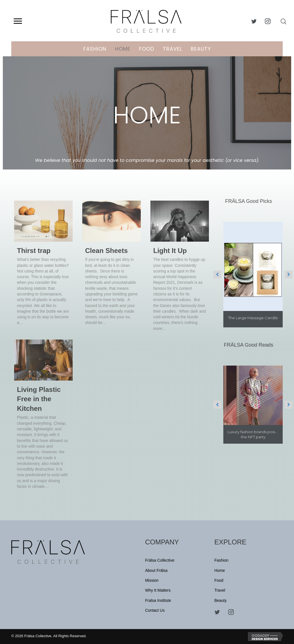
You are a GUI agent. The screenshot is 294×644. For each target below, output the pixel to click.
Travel (172, 49)
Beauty (201, 49)
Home (123, 49)
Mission (152, 580)
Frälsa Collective (160, 560)
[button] (18, 21)
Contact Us (155, 610)
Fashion (95, 49)
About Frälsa (156, 570)
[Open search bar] (284, 21)
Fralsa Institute (158, 600)
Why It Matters (158, 590)
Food (147, 49)
